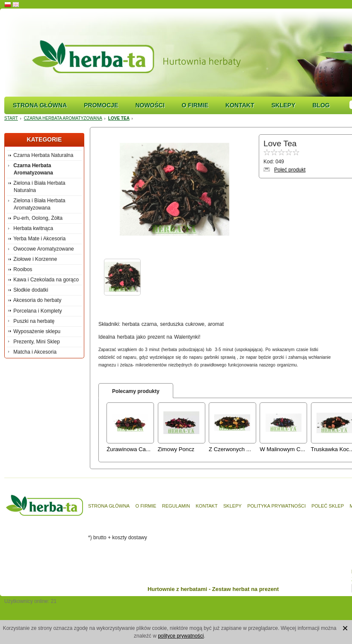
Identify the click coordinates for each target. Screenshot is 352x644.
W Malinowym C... (282, 449)
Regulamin (176, 506)
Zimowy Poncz (176, 449)
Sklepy (283, 105)
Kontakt (240, 105)
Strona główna (40, 105)
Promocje (101, 105)
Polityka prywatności (277, 506)
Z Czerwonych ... (230, 449)
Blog (321, 105)
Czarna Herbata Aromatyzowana (63, 118)
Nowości (150, 105)
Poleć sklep (328, 506)
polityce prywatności (181, 636)
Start (11, 118)
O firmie (195, 105)
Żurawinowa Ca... (129, 449)
